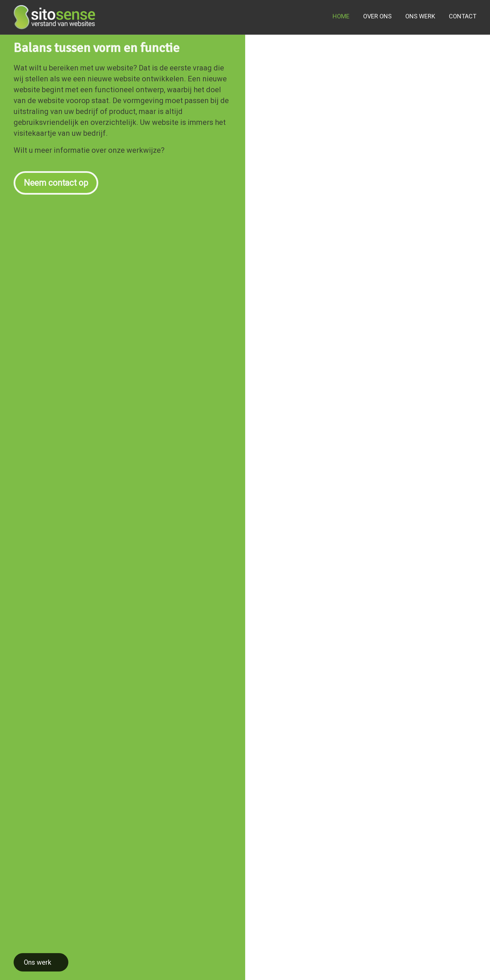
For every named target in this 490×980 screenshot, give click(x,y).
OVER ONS (377, 16)
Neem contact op (56, 179)
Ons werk (38, 962)
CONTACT (463, 16)
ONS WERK (420, 16)
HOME (341, 16)
